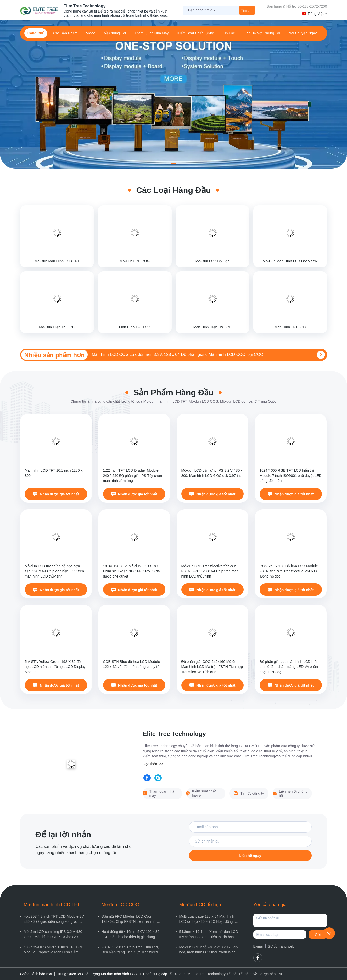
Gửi (318, 935)
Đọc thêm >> (153, 764)
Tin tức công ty (249, 793)
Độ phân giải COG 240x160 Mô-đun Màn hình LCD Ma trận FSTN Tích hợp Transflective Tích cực (212, 667)
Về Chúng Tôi (115, 33)
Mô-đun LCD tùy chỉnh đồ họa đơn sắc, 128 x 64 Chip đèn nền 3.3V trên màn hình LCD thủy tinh (54, 571)
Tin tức (229, 33)
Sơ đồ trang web (281, 946)
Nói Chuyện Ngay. (303, 33)
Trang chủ (36, 33)
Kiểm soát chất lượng (196, 33)
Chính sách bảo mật (36, 974)
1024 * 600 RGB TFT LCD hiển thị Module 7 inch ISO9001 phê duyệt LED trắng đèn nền (291, 476)
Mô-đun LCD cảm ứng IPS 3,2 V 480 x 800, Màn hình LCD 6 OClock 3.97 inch (212, 473)
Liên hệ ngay (250, 856)
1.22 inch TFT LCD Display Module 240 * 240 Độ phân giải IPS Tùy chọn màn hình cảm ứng (133, 476)
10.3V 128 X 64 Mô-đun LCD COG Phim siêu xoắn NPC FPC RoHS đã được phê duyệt (131, 571)
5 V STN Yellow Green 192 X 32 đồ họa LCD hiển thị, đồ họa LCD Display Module (55, 667)
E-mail (259, 946)
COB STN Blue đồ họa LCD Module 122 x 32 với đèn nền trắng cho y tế (132, 664)
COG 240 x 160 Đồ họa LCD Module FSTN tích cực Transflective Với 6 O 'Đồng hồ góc (289, 571)
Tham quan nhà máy (152, 33)
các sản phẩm (65, 33)
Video (91, 33)
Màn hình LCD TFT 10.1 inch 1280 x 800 (54, 473)
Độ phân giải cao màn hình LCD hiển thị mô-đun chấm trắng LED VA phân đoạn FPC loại (289, 667)
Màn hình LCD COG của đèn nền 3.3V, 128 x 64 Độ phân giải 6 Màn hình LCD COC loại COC (177, 355)
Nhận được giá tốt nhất (56, 494)
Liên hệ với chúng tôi (262, 33)
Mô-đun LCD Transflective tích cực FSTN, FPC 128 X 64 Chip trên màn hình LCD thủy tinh (210, 571)
